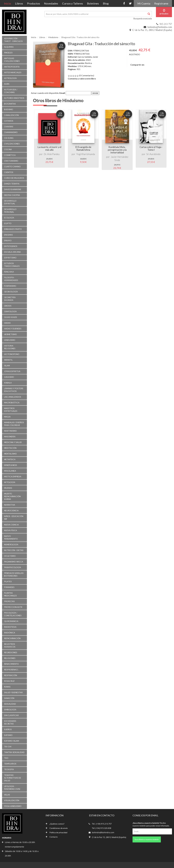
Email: (62, 93)
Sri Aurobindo (153, 154)
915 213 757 (166, 24)
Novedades (51, 3)
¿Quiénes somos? (55, 824)
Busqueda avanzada (143, 18)
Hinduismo (53, 37)
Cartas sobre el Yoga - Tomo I (151, 148)
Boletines (93, 3)
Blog (106, 3)
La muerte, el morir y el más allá (49, 148)
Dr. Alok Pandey (52, 154)
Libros (19, 3)
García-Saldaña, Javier (88, 57)
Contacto (52, 837)
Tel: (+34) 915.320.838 (102, 828)
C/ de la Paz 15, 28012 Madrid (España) (152, 30)
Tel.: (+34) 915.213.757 (102, 824)
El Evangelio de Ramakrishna (83, 148)
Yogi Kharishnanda (86, 154)
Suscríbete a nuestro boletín (147, 839)
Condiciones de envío (57, 828)
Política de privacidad (56, 832)
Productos (34, 3)
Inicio (9, 3)
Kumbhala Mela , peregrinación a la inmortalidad (117, 150)
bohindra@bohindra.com (160, 27)
